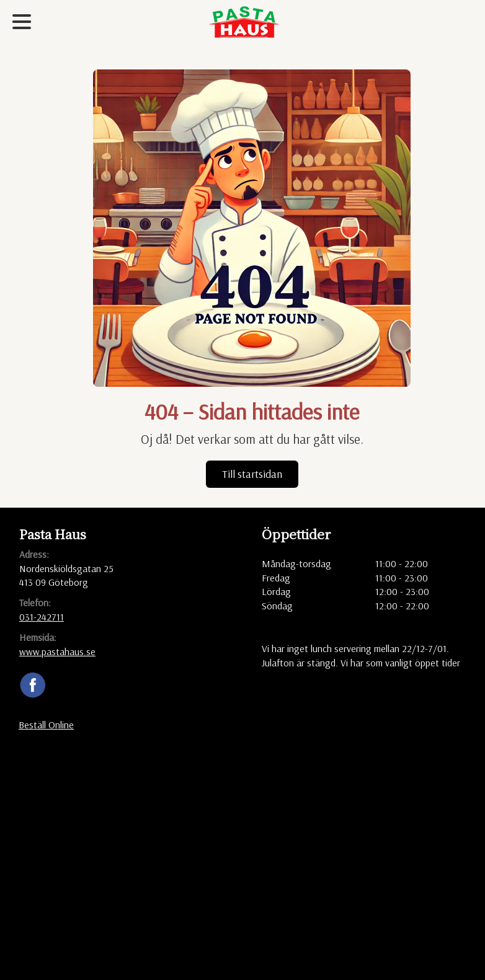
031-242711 (42, 617)
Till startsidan (252, 474)
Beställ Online (46, 725)
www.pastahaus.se (57, 651)
